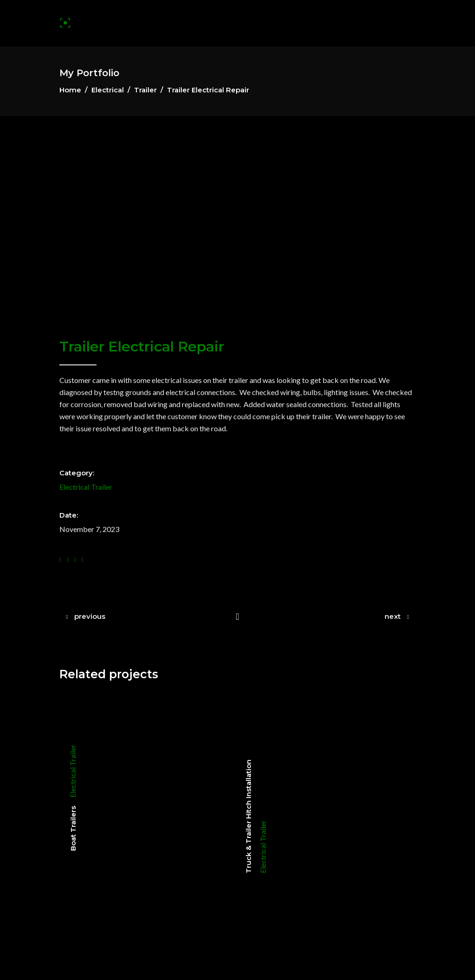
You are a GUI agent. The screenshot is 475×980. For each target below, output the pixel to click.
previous (90, 616)
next (393, 616)
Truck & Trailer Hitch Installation (248, 816)
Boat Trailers (73, 828)
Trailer (145, 90)
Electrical (108, 90)
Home (70, 90)
